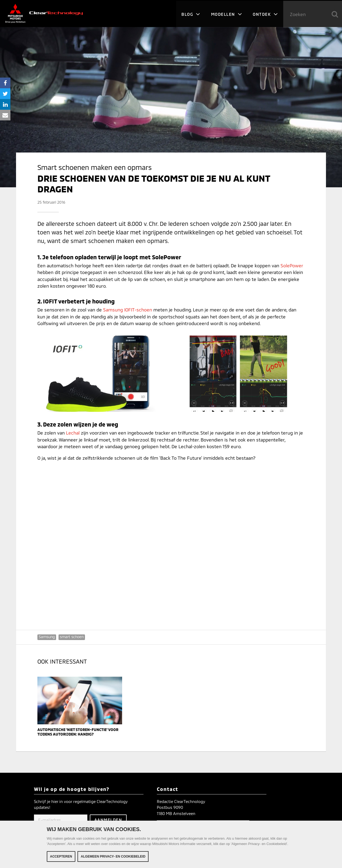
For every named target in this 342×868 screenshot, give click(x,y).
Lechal (73, 433)
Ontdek (265, 13)
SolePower (292, 265)
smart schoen (72, 637)
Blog (191, 13)
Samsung (47, 637)
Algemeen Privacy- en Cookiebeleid (113, 856)
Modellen (226, 13)
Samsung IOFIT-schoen (128, 310)
